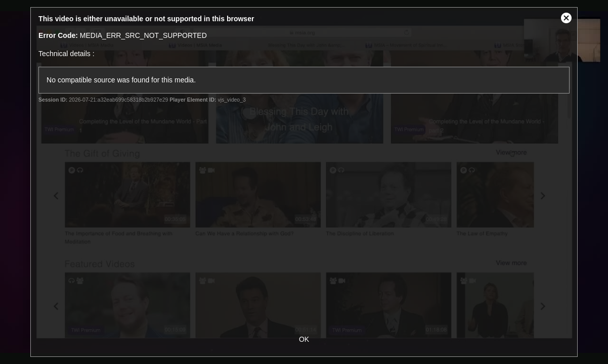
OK (304, 339)
